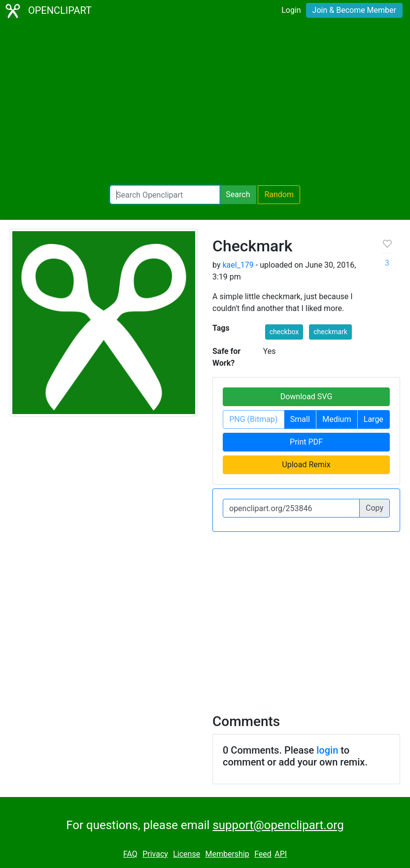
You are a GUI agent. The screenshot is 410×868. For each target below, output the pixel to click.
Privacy (155, 854)
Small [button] (300, 419)
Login (291, 10)
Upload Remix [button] (306, 465)
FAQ (130, 854)
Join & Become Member (354, 10)
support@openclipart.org (278, 825)
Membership (227, 854)
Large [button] (374, 419)
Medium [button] (337, 419)
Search (238, 194)
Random (279, 194)
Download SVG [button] (307, 397)
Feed (263, 854)
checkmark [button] (330, 332)
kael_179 (238, 265)
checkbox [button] (284, 332)
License (187, 854)
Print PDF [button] (306, 442)
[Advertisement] (205, 104)
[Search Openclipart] (165, 195)
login (327, 750)
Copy (375, 508)
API (281, 854)
